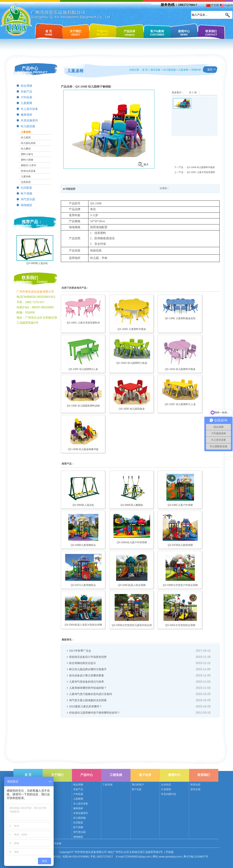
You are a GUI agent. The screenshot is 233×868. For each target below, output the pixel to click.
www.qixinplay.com (170, 857)
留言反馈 (195, 789)
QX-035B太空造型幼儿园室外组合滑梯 (132, 625)
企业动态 (166, 785)
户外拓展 (26, 97)
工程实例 (116, 775)
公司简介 (49, 785)
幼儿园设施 (28, 126)
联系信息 (195, 785)
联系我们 (211, 33)
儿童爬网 (26, 103)
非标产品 (26, 92)
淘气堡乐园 (28, 199)
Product (42, 226)
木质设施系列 (29, 120)
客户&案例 (157, 33)
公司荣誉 (49, 789)
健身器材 (26, 115)
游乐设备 (155, 70)
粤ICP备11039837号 (196, 857)
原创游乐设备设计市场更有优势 (88, 657)
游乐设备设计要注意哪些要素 (86, 675)
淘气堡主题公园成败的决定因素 (88, 700)
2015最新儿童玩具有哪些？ (85, 706)
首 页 (49, 33)
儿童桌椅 (26, 132)
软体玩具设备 (28, 171)
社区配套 (26, 188)
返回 (210, 69)
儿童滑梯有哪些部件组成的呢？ (88, 688)
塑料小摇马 (27, 154)
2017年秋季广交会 (80, 651)
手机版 (170, 852)
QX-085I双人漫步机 (37, 263)
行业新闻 (166, 789)
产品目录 (129, 33)
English (226, 5)
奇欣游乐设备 (54, 843)
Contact (42, 282)
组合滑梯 (26, 86)
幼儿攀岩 (26, 149)
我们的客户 (138, 785)
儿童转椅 (26, 177)
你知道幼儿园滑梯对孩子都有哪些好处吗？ (95, 713)
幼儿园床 (26, 138)
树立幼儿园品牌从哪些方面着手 (88, 669)
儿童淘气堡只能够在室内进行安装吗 (91, 694)
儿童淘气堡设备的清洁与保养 (86, 682)
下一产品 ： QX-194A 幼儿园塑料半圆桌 (195, 167)
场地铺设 (26, 205)
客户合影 (137, 789)
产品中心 (103, 33)
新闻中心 (184, 33)
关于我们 (75, 33)
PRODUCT (40, 72)
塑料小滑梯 (27, 160)
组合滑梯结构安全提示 (82, 663)
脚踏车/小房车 (29, 165)
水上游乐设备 (29, 109)
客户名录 (145, 775)
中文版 (213, 5)
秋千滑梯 (26, 194)
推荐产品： (32, 222)
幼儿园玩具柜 (28, 143)
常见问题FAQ (168, 794)
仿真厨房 (26, 182)
